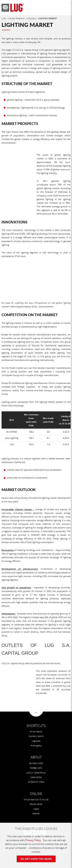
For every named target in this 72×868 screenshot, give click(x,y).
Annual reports (36, 732)
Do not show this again (36, 859)
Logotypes (36, 741)
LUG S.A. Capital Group (36, 773)
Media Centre (36, 777)
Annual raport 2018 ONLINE (36, 800)
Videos (36, 809)
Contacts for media (36, 782)
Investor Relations (17, 18)
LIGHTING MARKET (48, 18)
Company (32, 18)
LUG (4, 18)
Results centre (36, 804)
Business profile (36, 763)
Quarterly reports (36, 736)
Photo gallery (36, 746)
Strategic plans (36, 768)
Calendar (36, 814)
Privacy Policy (33, 840)
